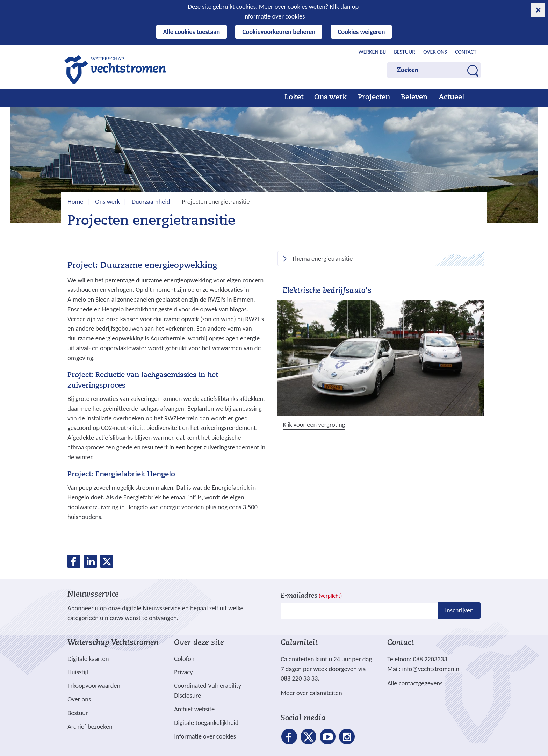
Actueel (451, 98)
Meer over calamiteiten (311, 693)
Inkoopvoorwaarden (94, 686)
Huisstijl (78, 672)
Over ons (435, 52)
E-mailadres (311, 596)
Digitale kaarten (88, 659)
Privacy (183, 672)
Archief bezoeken (90, 726)
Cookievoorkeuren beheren (279, 32)
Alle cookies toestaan (192, 32)
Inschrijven (459, 610)
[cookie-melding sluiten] (538, 10)
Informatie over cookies (274, 16)
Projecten (374, 98)
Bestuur (405, 52)
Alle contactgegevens (415, 683)
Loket (294, 98)
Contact (466, 52)
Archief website (194, 709)
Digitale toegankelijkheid (206, 723)
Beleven (414, 98)
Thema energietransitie (322, 259)
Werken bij (372, 52)
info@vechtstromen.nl (431, 669)
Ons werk (330, 98)
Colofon (184, 659)
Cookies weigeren (362, 32)
